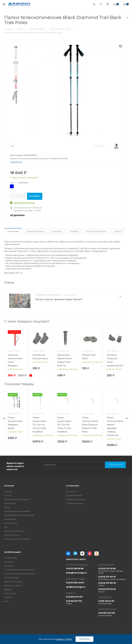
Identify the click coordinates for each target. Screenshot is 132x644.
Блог (6, 601)
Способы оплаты (74, 495)
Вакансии (9, 562)
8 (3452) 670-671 (74, 597)
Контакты (9, 566)
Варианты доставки (76, 499)
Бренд (118, 231)
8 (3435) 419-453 (113, 614)
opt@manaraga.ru (76, 587)
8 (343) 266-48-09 (75, 583)
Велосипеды (10, 519)
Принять (84, 639)
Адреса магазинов (13, 581)
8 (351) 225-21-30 (113, 602)
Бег (6, 527)
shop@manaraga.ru (76, 573)
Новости (8, 597)
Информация (13, 552)
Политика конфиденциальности (20, 574)
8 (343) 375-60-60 (113, 584)
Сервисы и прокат (13, 585)
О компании (10, 558)
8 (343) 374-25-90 (113, 571)
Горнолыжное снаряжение (17, 511)
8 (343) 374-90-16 (113, 578)
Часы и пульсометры (14, 531)
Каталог (9, 486)
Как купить (71, 491)
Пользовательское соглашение (19, 570)
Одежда (8, 491)
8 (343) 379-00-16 (113, 590)
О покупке (73, 486)
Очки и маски (11, 523)
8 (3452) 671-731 (81, 602)
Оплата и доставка (96, 231)
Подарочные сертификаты (17, 539)
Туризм (8, 495)
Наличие (57, 231)
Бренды (8, 589)
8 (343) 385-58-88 (75, 568)
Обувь (7, 507)
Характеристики (35, 231)
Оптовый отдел (11, 578)
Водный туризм (12, 535)
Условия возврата (75, 503)
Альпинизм (10, 503)
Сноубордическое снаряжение (19, 515)
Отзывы (74, 231)
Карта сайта (10, 593)
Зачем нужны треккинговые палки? (59, 299)
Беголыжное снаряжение (17, 499)
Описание (13, 231)
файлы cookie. (64, 639)
